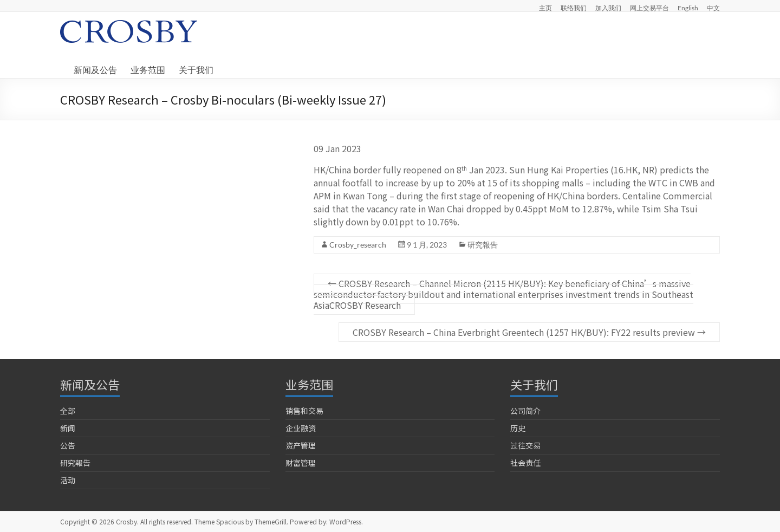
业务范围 (148, 70)
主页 (545, 8)
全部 (68, 411)
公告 (68, 445)
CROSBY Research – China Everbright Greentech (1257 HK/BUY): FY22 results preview (529, 332)
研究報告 (483, 245)
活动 (68, 480)
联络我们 (574, 8)
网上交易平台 (649, 8)
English (688, 8)
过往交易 (525, 445)
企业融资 (301, 428)
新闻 (68, 428)
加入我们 (608, 8)
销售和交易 (304, 411)
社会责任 (525, 463)
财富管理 (301, 463)
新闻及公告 (95, 70)
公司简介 (525, 411)
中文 (713, 8)
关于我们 (196, 70)
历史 (518, 428)
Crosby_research (358, 245)
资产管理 (301, 445)
